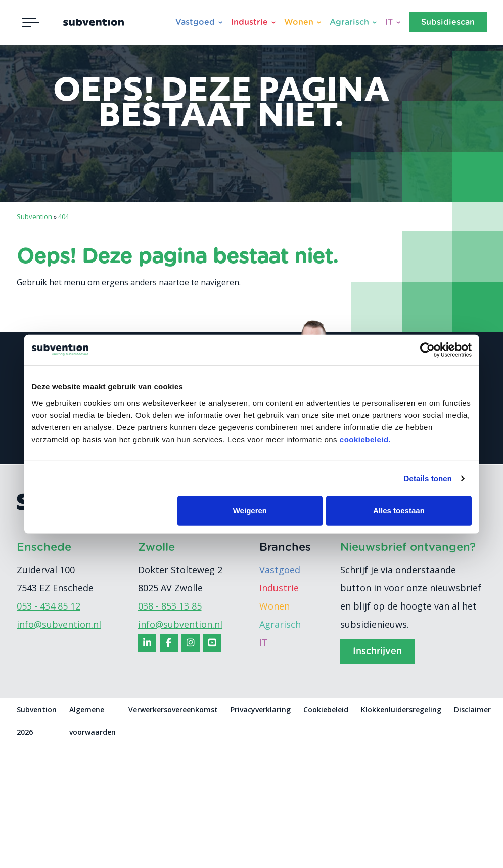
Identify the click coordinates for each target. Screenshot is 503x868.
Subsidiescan (448, 22)
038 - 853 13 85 (170, 606)
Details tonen (428, 478)
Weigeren (250, 510)
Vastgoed (195, 22)
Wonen (299, 22)
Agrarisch (349, 22)
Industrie (249, 22)
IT (389, 22)
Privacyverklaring (261, 709)
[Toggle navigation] (31, 22)
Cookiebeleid (326, 709)
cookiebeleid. (365, 439)
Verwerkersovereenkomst (173, 709)
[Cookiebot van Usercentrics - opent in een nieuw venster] (427, 350)
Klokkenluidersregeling (401, 709)
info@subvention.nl (59, 624)
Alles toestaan (399, 510)
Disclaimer (472, 709)
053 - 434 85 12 (49, 606)
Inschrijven (377, 652)
